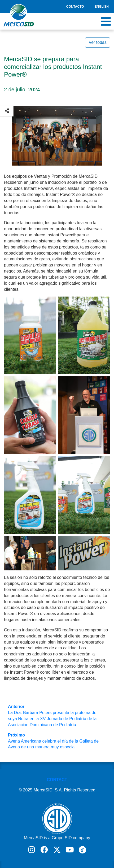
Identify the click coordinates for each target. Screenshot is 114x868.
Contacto (75, 7)
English (102, 7)
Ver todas (98, 42)
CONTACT (57, 780)
